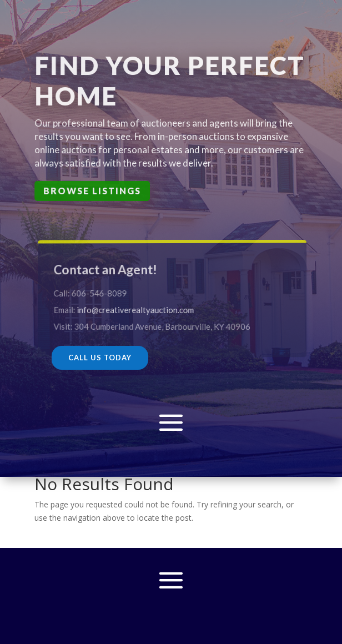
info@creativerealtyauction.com (137, 309)
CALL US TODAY (100, 358)
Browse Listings (92, 191)
